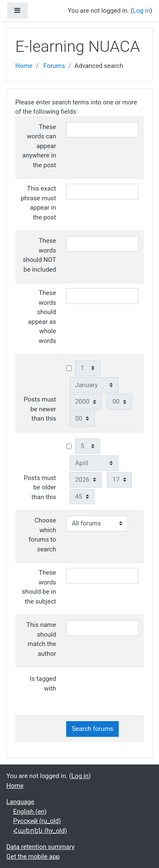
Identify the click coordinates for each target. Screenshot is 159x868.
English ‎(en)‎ (30, 812)
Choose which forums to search (42, 535)
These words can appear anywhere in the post (39, 146)
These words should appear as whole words (42, 317)
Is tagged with (43, 684)
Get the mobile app (33, 857)
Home (24, 66)
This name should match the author (41, 639)
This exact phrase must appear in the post (38, 203)
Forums (54, 66)
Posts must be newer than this (40, 409)
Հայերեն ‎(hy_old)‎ (40, 831)
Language (20, 802)
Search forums (92, 729)
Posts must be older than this (40, 487)
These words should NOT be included (39, 255)
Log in (141, 11)
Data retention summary (40, 847)
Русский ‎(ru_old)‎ (37, 821)
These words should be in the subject (39, 587)
